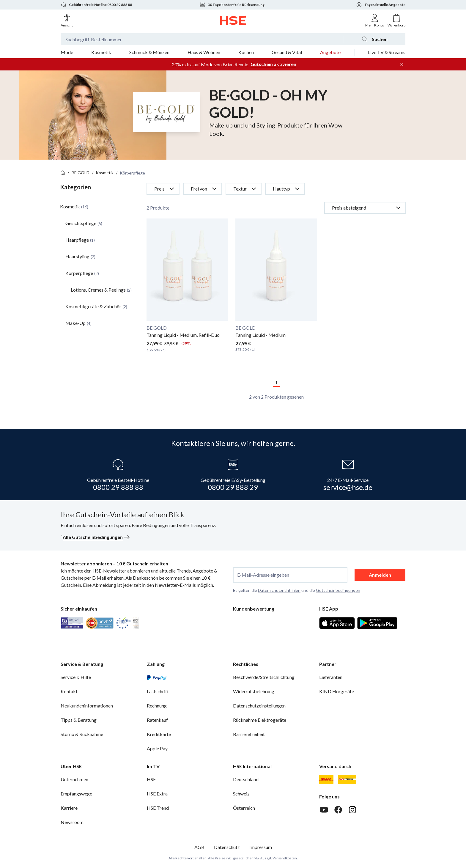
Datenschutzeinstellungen (259, 706)
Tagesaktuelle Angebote (381, 5)
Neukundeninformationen (87, 706)
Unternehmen (74, 779)
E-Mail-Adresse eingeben (263, 575)
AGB (199, 847)
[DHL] (326, 779)
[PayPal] (157, 677)
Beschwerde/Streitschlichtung (264, 677)
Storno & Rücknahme (82, 734)
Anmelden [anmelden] (380, 575)
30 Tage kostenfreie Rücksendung (232, 5)
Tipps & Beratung (79, 720)
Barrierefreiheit (249, 734)
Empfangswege (76, 794)
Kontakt (69, 691)
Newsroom (72, 822)
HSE (151, 779)
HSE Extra (157, 794)
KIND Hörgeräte (337, 691)
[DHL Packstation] (347, 779)
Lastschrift (158, 691)
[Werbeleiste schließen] (402, 65)
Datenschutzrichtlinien (279, 590)
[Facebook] (338, 810)
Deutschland (246, 779)
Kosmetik (105, 173)
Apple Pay (157, 748)
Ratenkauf (157, 720)
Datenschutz (227, 847)
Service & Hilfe (76, 677)
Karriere (69, 808)
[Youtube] (324, 810)
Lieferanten (331, 677)
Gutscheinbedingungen (338, 590)
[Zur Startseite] (233, 21)
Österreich (244, 808)
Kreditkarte (159, 734)
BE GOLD (81, 173)
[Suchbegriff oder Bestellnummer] (202, 39)
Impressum (261, 847)
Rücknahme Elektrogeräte (260, 720)
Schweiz (241, 794)
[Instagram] (352, 810)
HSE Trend (158, 808)
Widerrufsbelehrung (254, 691)
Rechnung (157, 706)
